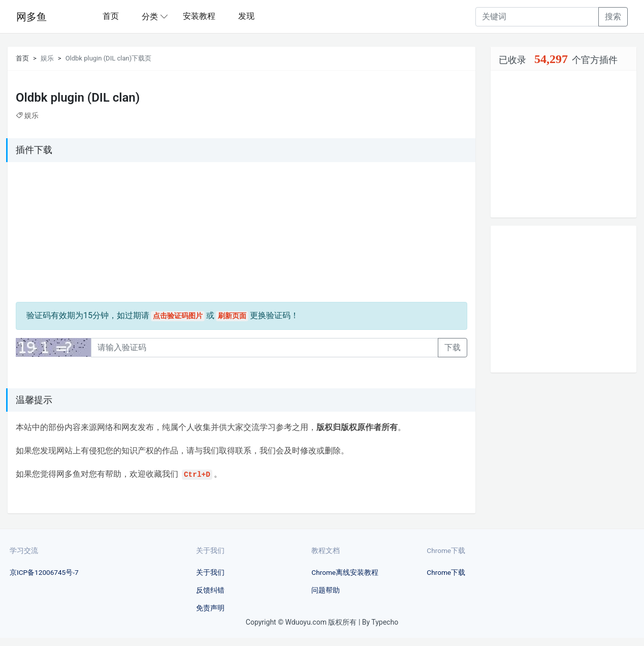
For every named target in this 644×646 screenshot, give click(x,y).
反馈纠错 (210, 590)
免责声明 (210, 608)
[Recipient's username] (537, 17)
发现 (246, 16)
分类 (150, 17)
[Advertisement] (79, 234)
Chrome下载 (446, 572)
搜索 (613, 17)
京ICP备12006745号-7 (44, 572)
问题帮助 (326, 590)
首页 (111, 16)
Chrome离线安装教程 (345, 572)
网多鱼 (31, 17)
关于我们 (210, 572)
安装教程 (199, 16)
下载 (453, 347)
